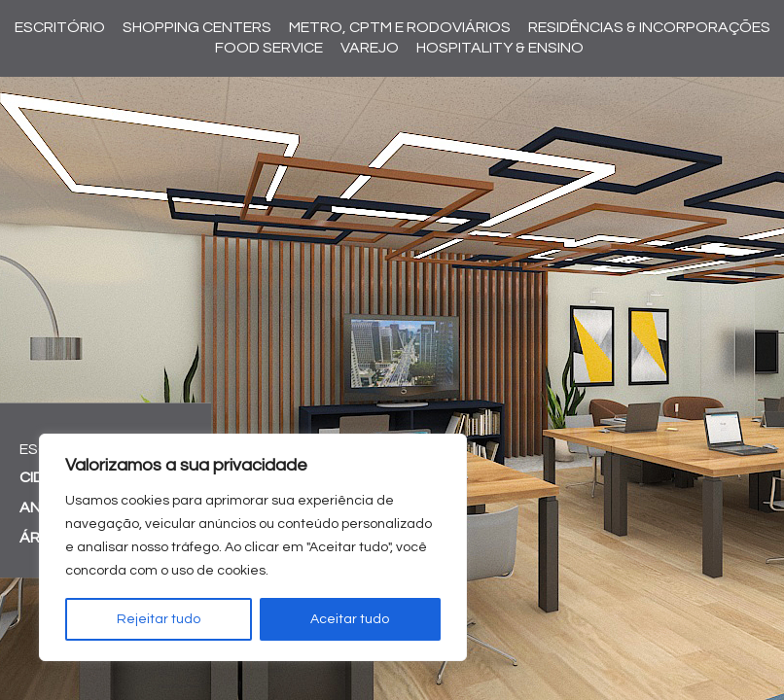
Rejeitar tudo (159, 619)
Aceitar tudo (350, 619)
